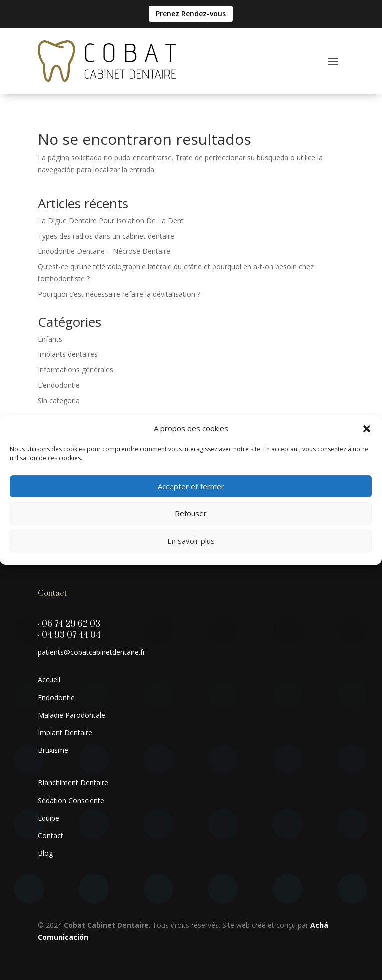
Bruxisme (53, 750)
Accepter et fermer (191, 486)
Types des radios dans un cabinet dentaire (106, 236)
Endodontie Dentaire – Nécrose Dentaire (104, 251)
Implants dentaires (68, 354)
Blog (45, 853)
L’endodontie (59, 385)
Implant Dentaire (65, 733)
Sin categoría (59, 400)
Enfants (50, 339)
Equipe (49, 818)
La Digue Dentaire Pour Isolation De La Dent (111, 221)
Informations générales (76, 369)
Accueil (49, 680)
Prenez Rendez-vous (191, 14)
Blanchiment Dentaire (73, 782)
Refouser (191, 513)
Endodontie (56, 698)
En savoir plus (191, 541)
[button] (367, 429)
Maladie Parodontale (72, 715)
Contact (51, 835)
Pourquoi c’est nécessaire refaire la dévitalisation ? (119, 294)
